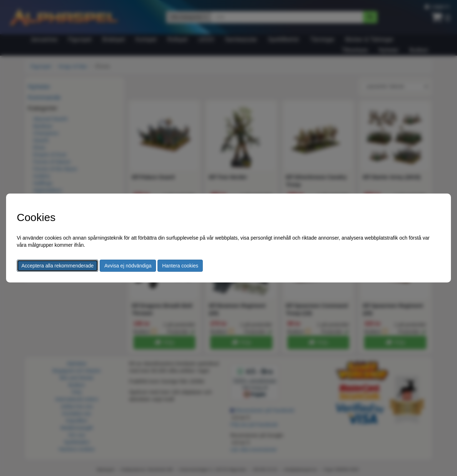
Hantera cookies (180, 266)
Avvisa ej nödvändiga (128, 266)
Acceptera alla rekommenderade (57, 266)
